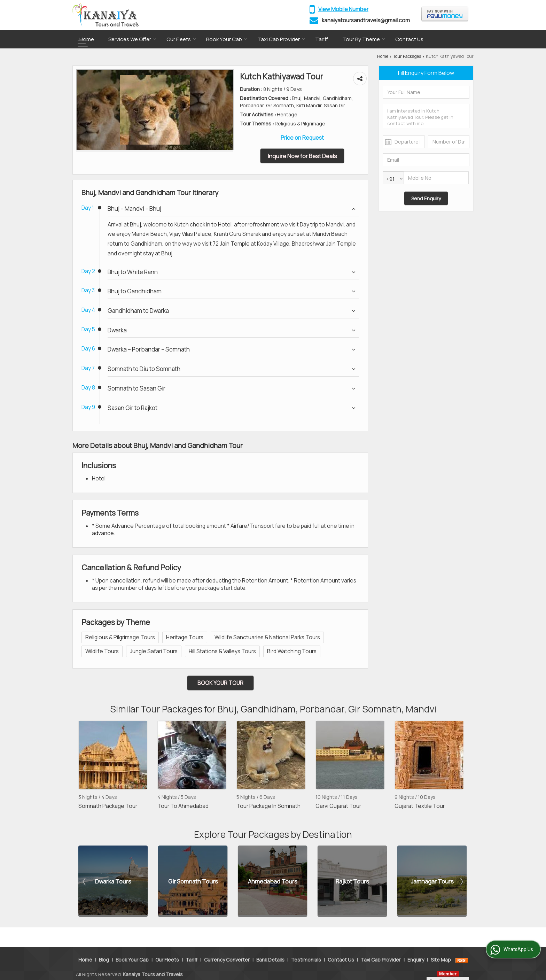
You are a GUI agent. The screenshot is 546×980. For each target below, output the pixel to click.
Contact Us (409, 39)
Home (87, 39)
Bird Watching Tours (292, 651)
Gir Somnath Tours (193, 881)
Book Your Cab (227, 39)
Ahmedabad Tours (273, 881)
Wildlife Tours (102, 651)
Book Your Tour (220, 683)
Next (461, 768)
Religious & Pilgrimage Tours (120, 637)
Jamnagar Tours (432, 881)
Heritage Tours (185, 637)
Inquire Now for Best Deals (302, 156)
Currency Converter (227, 947)
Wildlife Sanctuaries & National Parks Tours (267, 637)
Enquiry (416, 947)
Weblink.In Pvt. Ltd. (157, 969)
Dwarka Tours (113, 881)
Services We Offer (132, 39)
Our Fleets (181, 39)
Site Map (441, 947)
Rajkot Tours (352, 881)
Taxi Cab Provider (281, 39)
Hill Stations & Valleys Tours (222, 651)
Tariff (322, 39)
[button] (343, 9)
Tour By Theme (364, 39)
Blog (104, 947)
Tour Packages (407, 56)
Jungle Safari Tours (154, 651)
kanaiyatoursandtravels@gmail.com (366, 20)
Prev (85, 768)
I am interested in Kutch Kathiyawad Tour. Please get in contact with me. (426, 116)
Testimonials (306, 947)
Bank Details (270, 947)
